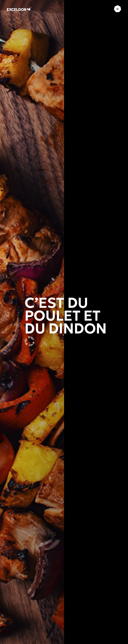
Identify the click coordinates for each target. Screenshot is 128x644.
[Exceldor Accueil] (19, 9)
